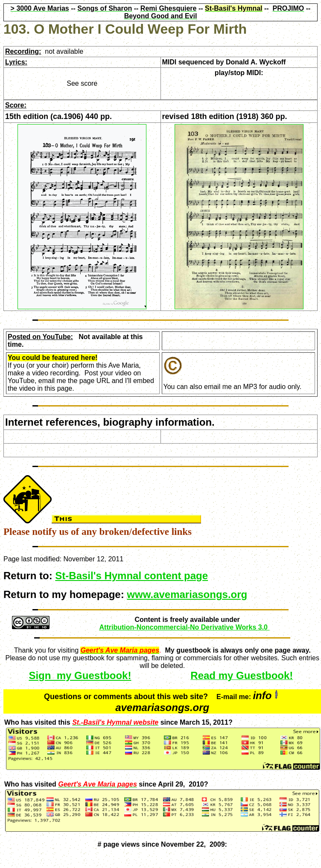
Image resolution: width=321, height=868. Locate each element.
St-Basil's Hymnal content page (131, 576)
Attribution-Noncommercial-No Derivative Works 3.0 (185, 627)
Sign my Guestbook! (80, 675)
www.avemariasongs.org (187, 594)
